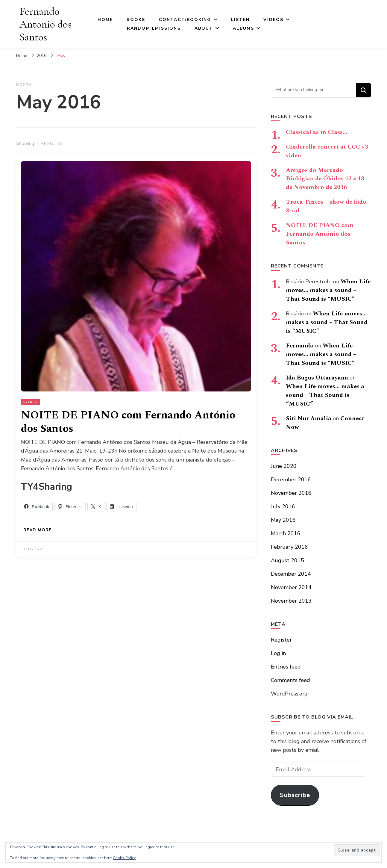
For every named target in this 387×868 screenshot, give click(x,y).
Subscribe (295, 795)
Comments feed (290, 680)
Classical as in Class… (317, 132)
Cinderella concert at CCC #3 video (327, 151)
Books (136, 20)
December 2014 (291, 574)
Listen (240, 20)
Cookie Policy (124, 858)
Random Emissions (154, 28)
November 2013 (291, 601)
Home (105, 20)
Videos (273, 20)
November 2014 (291, 587)
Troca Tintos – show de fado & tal (326, 206)
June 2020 (284, 466)
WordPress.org (289, 694)
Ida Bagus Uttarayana (317, 378)
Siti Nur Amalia (309, 418)
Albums (243, 28)
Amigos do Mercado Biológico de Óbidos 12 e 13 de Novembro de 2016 (325, 179)
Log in (278, 653)
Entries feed (286, 667)
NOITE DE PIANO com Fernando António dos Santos (128, 422)
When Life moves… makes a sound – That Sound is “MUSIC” (328, 290)
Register (281, 640)
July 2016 (283, 506)
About (204, 28)
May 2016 (283, 520)
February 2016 (289, 547)
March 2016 (286, 533)
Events (31, 402)
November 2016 (291, 493)
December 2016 (291, 480)
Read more (37, 530)
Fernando (300, 346)
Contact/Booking (185, 20)
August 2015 (287, 560)
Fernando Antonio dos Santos (45, 24)
